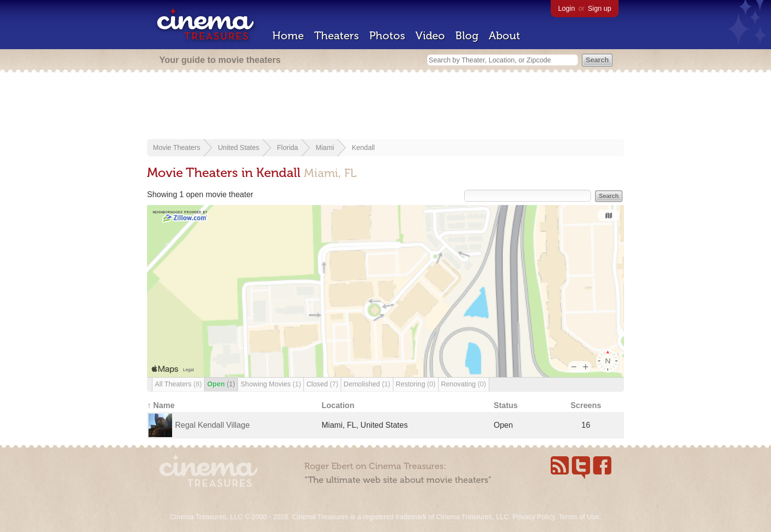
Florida (287, 148)
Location (338, 405)
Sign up (600, 8)
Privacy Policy (534, 517)
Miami (325, 148)
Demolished (367, 384)
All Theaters (178, 384)
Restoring (416, 384)
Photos (387, 36)
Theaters (337, 36)
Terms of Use (579, 517)
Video (430, 36)
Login (566, 8)
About (504, 36)
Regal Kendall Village (212, 425)
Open (221, 384)
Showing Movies (271, 384)
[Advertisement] (385, 107)
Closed (322, 384)
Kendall (363, 148)
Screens (586, 405)
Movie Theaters (177, 148)
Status (506, 405)
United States (238, 148)
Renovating (464, 384)
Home (288, 36)
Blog (467, 36)
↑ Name (161, 405)
